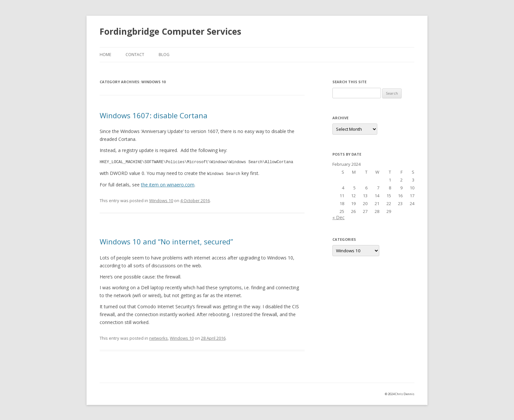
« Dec (338, 217)
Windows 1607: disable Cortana (154, 115)
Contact (135, 55)
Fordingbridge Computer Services (170, 31)
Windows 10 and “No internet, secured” (166, 241)
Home (105, 55)
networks (158, 337)
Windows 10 (161, 200)
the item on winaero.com (168, 184)
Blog (164, 55)
